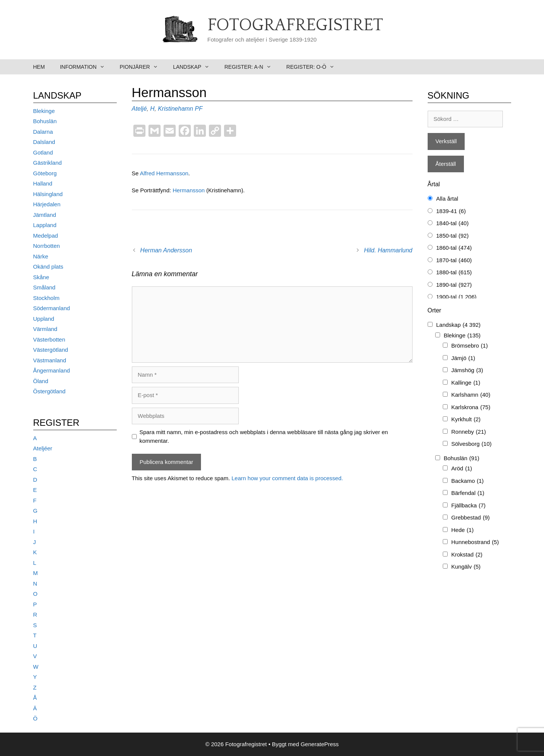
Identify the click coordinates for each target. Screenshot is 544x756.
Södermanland (52, 308)
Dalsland (44, 142)
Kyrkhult (466, 420)
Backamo (468, 481)
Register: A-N (252, 67)
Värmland (45, 329)
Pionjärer (143, 67)
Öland (41, 381)
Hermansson (189, 190)
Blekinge (44, 111)
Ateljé (139, 109)
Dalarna (43, 132)
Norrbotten (47, 246)
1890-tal (454, 285)
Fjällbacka (469, 506)
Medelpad (46, 236)
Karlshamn (471, 395)
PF (199, 109)
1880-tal (454, 273)
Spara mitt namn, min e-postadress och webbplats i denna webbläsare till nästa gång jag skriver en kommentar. (264, 436)
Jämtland (45, 215)
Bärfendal (468, 493)
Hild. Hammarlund (388, 250)
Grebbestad (471, 518)
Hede (463, 530)
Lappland (45, 225)
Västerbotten (49, 339)
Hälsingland (48, 194)
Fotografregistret (295, 25)
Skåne (41, 277)
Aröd (462, 469)
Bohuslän (45, 121)
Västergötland (51, 350)
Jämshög (467, 370)
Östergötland (49, 391)
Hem (39, 67)
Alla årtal (447, 199)
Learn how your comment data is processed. (287, 478)
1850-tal (453, 236)
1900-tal (457, 297)
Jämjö (463, 358)
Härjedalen (47, 204)
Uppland (44, 319)
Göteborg (45, 173)
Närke (41, 256)
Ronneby (469, 432)
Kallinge (466, 383)
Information (86, 67)
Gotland (43, 152)
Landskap (195, 67)
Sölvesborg (472, 444)
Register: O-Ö (314, 67)
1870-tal (454, 261)
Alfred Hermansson (164, 173)
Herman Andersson (166, 250)
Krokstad (467, 555)
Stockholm (46, 298)
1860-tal (454, 248)
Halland (43, 183)
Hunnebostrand (475, 542)
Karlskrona (471, 407)
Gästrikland (48, 163)
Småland (44, 287)
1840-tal (453, 223)
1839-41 (451, 211)
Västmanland (50, 360)
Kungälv (466, 567)
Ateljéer (43, 448)
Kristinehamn (175, 109)
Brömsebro (470, 346)
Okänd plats (48, 267)
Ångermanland (52, 370)
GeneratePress (320, 744)
